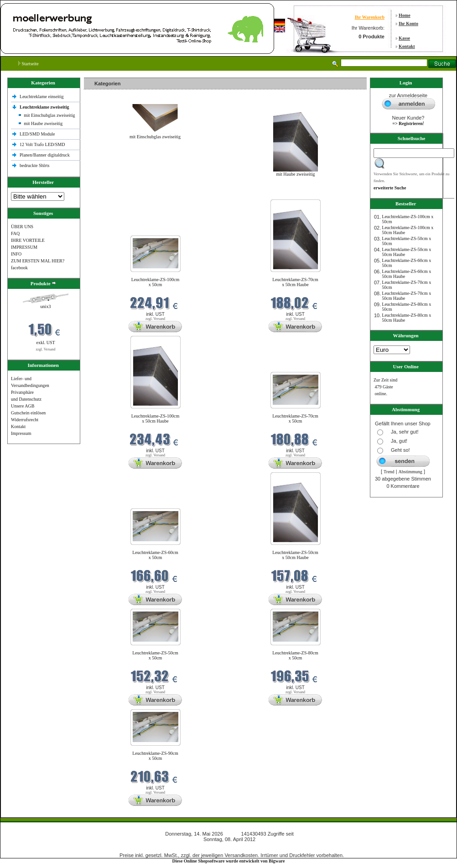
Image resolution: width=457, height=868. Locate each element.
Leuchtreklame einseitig (42, 97)
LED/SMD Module (37, 134)
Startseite (29, 64)
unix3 (46, 306)
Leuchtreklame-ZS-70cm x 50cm (295, 418)
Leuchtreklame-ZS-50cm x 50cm (155, 655)
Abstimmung (410, 472)
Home (405, 15)
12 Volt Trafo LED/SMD (42, 144)
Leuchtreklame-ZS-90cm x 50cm (155, 756)
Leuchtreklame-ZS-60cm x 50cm (155, 555)
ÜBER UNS (22, 227)
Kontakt (407, 46)
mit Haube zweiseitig (43, 123)
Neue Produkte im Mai (107, 194)
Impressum (21, 433)
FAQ (15, 233)
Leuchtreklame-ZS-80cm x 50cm (295, 655)
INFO (16, 254)
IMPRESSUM (24, 247)
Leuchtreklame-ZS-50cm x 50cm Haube (295, 555)
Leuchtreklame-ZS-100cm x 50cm (156, 282)
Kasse (404, 38)
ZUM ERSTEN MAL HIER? (38, 261)
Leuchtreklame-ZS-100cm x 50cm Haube (156, 418)
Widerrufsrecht (25, 420)
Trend (389, 472)
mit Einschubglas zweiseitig (49, 115)
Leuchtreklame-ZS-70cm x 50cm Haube (295, 282)
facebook (19, 268)
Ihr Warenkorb (370, 17)
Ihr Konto (408, 24)
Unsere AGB (23, 406)
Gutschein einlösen (28, 413)
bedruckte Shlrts (34, 165)
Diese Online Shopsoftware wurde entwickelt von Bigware (229, 861)
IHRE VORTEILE (28, 240)
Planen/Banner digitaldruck (45, 155)
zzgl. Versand (46, 349)
